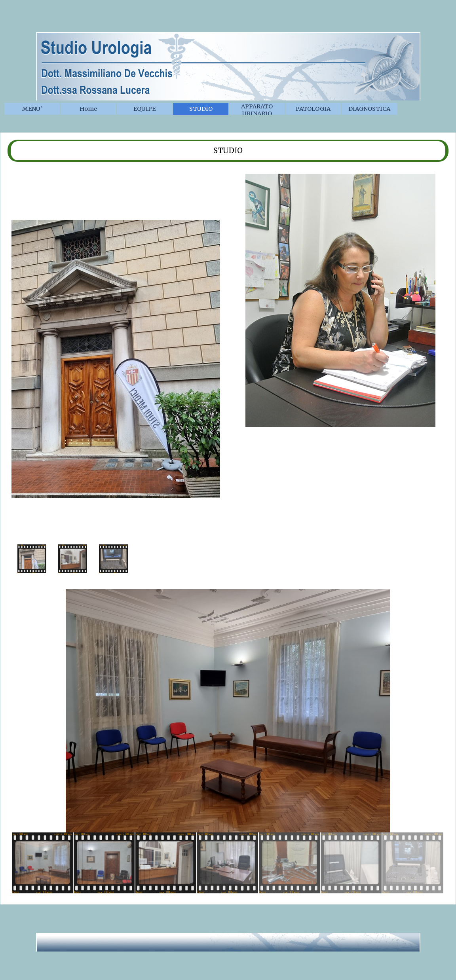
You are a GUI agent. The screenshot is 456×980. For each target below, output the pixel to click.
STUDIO (201, 109)
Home (88, 109)
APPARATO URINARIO (257, 110)
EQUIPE (144, 109)
